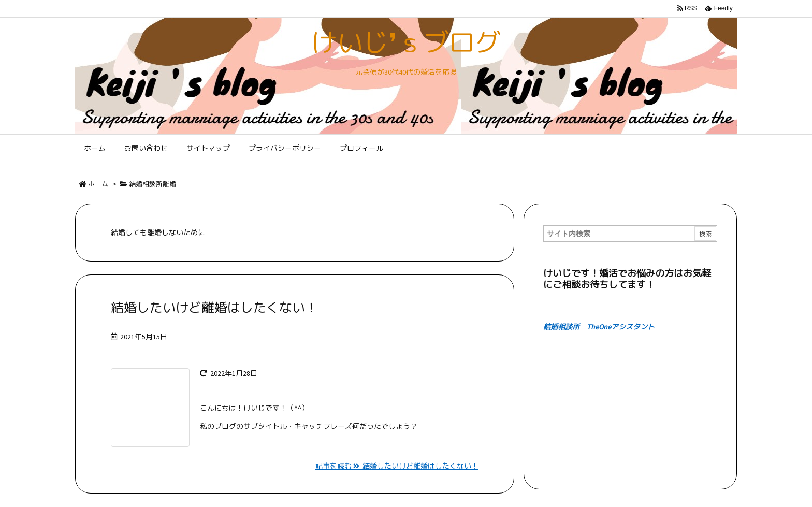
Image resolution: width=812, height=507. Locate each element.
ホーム (98, 184)
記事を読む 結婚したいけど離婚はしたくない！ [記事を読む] (397, 466)
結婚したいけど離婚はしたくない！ (214, 308)
